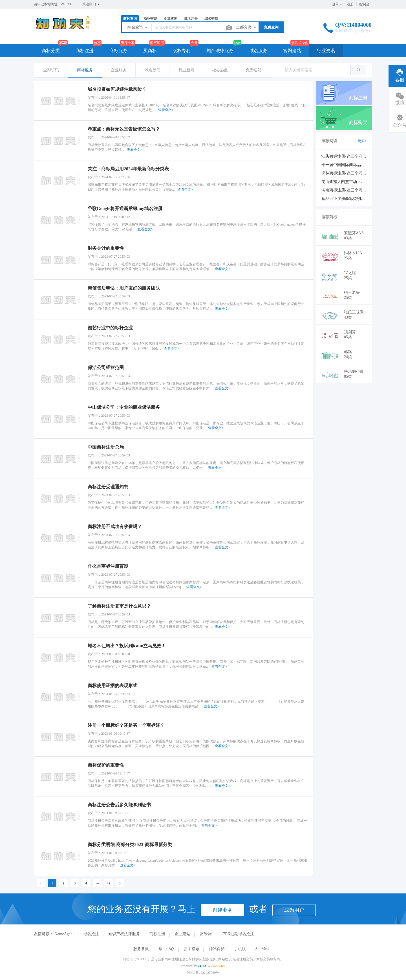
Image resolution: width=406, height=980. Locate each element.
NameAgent (64, 934)
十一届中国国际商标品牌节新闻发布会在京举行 (363, 165)
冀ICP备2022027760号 (203, 973)
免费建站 (254, 70)
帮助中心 (166, 949)
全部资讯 (51, 70)
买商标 (150, 51)
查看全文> (166, 110)
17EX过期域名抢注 (238, 934)
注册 (350, 4)
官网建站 (292, 51)
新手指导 (191, 949)
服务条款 (141, 949)
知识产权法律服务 (124, 934)
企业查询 (171, 19)
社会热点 (220, 70)
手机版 (240, 949)
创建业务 (222, 910)
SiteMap (262, 949)
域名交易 (211, 19)
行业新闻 (186, 70)
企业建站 (182, 934)
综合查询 (138, 28)
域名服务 (258, 51)
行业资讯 (326, 51)
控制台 (364, 4)
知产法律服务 (220, 51)
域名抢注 (91, 934)
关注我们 (91, 5)
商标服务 (118, 51)
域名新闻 (153, 70)
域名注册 (191, 19)
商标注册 (85, 51)
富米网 (206, 934)
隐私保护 (217, 949)
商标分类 (51, 51)
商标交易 (150, 19)
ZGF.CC (204, 966)
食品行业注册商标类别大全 (345, 199)
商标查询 (130, 19)
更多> (362, 141)
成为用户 (294, 910)
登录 (336, 4)
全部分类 (246, 28)
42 (109, 883)
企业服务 (119, 70)
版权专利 (182, 51)
